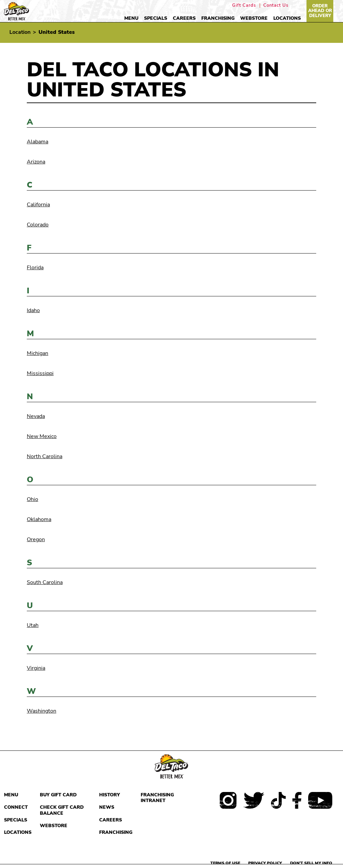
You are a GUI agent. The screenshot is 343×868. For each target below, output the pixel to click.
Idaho (33, 310)
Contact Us (276, 6)
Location (20, 32)
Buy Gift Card (58, 795)
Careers (184, 18)
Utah (33, 625)
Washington (42, 711)
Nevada (36, 416)
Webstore (254, 18)
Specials (156, 18)
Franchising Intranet (157, 798)
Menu (131, 18)
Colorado (38, 225)
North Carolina (45, 456)
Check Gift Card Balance (62, 810)
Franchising (218, 18)
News (107, 807)
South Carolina (45, 582)
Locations (287, 18)
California (38, 205)
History (110, 795)
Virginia (36, 668)
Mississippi (40, 373)
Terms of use (225, 863)
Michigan (38, 353)
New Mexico (42, 436)
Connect (16, 807)
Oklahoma (39, 519)
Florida (35, 268)
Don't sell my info (311, 863)
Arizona (36, 162)
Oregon (36, 539)
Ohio (32, 499)
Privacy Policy (265, 863)
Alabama (38, 142)
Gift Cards (244, 6)
